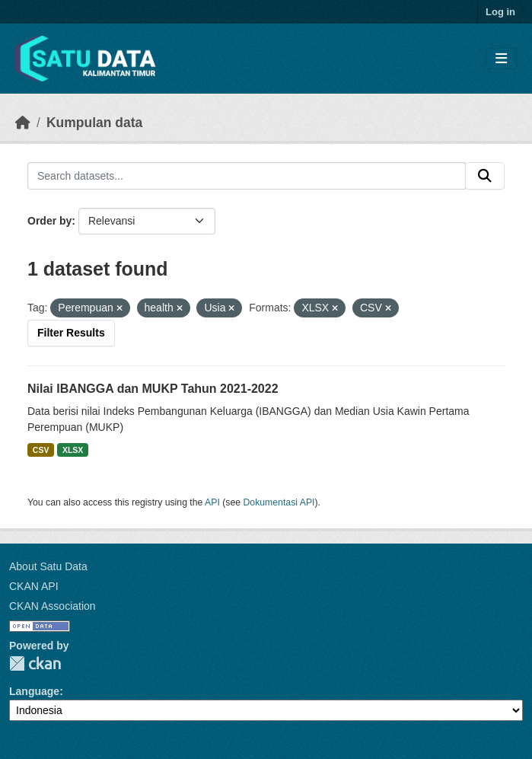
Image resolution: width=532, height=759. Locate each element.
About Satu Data (48, 566)
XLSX (73, 450)
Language (34, 691)
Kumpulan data (94, 123)
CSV (41, 450)
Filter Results (71, 333)
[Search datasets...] (247, 176)
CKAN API (34, 586)
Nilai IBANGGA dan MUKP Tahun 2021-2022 (153, 389)
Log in (500, 12)
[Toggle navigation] (501, 59)
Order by (49, 221)
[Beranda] (23, 123)
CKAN (35, 663)
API (212, 502)
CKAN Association (53, 606)
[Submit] (485, 176)
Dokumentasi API (279, 502)
